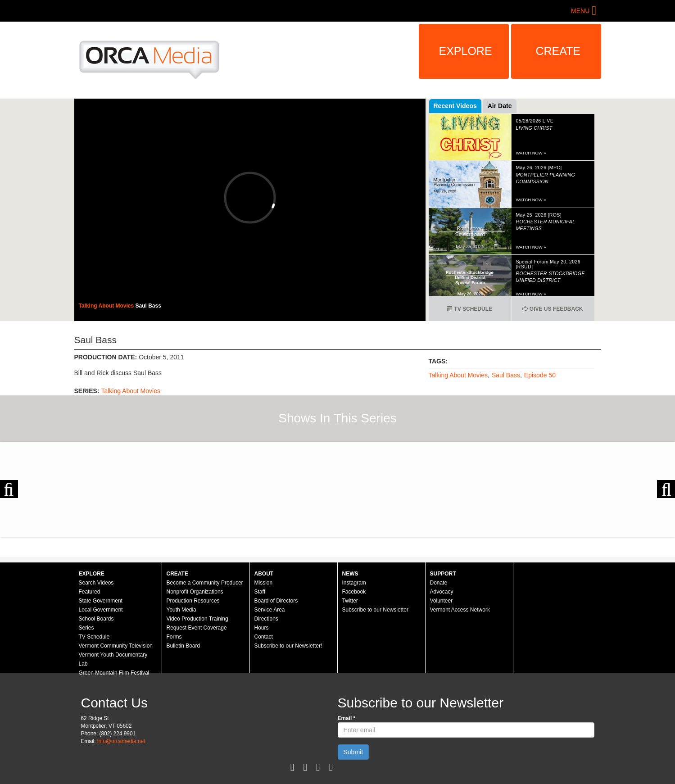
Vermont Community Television (116, 646)
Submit (353, 752)
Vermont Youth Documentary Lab (113, 659)
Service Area (270, 610)
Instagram (354, 583)
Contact (264, 637)
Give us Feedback (553, 309)
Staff (260, 592)
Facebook (354, 592)
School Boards (96, 619)
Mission (264, 583)
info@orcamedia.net (121, 741)
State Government (101, 601)
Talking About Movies (107, 306)
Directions (266, 619)
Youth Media (181, 610)
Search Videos (96, 583)
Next (666, 489)
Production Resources (193, 601)
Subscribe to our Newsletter (375, 610)
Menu (580, 11)
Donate (439, 583)
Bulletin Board (183, 646)
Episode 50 (540, 375)
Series (86, 628)
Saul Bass (148, 306)
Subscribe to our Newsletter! (288, 646)
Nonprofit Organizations (195, 592)
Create (558, 51)
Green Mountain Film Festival (114, 673)
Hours (262, 628)
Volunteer (442, 601)
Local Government (101, 610)
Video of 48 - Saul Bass (250, 197)
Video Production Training (197, 619)
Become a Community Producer (205, 583)
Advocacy (442, 592)
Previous (9, 489)
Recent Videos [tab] (455, 106)
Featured (90, 592)
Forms (174, 637)
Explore (466, 51)
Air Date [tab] (500, 106)
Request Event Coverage (197, 628)
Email (347, 718)
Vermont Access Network (460, 610)
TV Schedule (470, 309)
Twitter (350, 601)
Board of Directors (276, 601)
